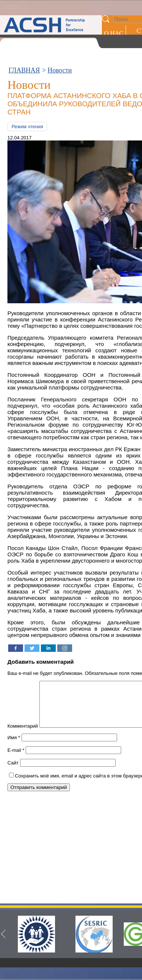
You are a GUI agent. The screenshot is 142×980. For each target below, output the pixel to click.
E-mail (16, 759)
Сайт (13, 772)
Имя (14, 746)
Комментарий (23, 735)
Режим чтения (27, 127)
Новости (60, 70)
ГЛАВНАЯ (24, 70)
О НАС (114, 33)
